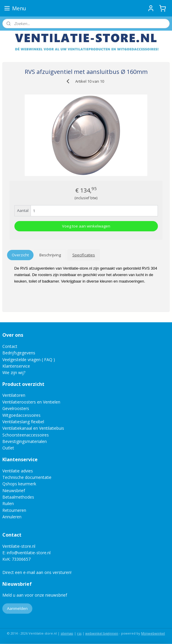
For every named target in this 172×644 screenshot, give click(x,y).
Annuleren (12, 517)
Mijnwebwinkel (153, 633)
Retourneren (14, 510)
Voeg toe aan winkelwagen (86, 226)
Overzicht (20, 255)
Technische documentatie (27, 477)
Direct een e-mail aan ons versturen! (37, 572)
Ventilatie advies (18, 471)
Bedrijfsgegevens (19, 353)
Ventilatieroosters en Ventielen (31, 402)
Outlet (9, 448)
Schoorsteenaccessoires (26, 435)
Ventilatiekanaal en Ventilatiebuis (33, 428)
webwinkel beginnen (102, 633)
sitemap (67, 633)
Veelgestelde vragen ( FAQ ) (29, 360)
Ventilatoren (14, 395)
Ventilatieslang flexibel (23, 422)
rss (79, 633)
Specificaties (84, 255)
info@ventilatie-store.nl (29, 553)
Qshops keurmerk (19, 484)
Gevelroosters (16, 408)
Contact (10, 346)
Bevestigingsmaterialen (25, 441)
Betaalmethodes (18, 497)
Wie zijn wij (13, 372)
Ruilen (8, 503)
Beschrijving (50, 255)
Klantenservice (16, 366)
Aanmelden (17, 608)
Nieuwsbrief (14, 491)
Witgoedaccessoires (21, 415)
